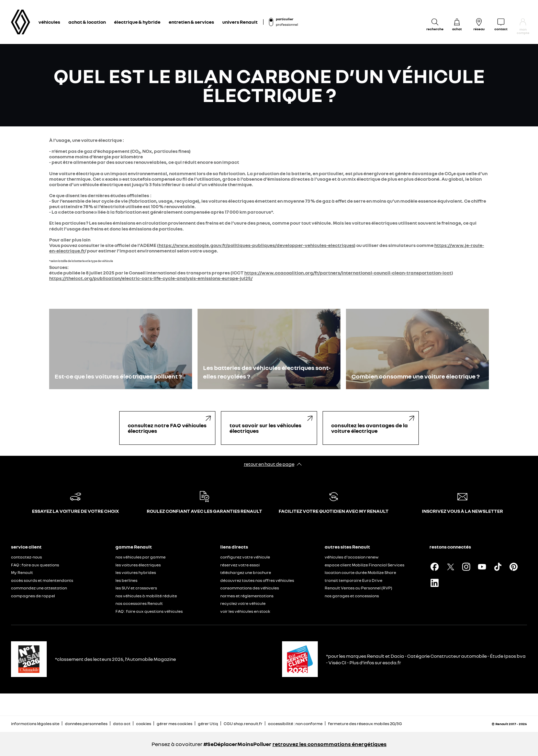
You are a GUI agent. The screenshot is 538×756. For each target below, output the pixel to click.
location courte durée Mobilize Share (360, 572)
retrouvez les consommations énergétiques (329, 744)
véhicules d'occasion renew (352, 557)
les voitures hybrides (136, 572)
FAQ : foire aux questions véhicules (149, 611)
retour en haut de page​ (269, 464)
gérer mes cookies (175, 724)
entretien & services (191, 22)
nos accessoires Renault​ (139, 603)
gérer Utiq (208, 724)
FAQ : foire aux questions (35, 565)
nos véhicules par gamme (141, 557)
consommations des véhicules (250, 588)
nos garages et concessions (352, 596)
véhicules (49, 22)
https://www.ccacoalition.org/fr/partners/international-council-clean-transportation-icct (348, 273)
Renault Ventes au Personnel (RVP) (358, 588)
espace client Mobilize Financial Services (365, 565)
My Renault (22, 572)
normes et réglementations (247, 596)
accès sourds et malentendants (42, 580)
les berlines (126, 580)
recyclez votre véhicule (243, 603)
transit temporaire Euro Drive (354, 580)
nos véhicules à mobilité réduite (146, 596)
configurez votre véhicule (245, 557)
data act (122, 724)
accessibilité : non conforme (295, 724)
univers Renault (240, 22)
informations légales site (35, 724)
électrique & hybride (137, 22)
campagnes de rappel (33, 596)
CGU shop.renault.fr (243, 724)
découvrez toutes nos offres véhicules (257, 580)
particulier (285, 19)
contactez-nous (26, 557)
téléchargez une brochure (246, 572)
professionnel (287, 24)
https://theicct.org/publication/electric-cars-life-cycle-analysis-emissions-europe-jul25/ (151, 278)
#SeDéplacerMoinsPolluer (237, 744)
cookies (144, 724)
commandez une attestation (39, 588)
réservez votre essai (240, 565)
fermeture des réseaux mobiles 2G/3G (365, 724)
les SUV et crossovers (136, 588)
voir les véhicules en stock (245, 611)
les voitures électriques (138, 565)
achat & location (87, 22)
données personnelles (86, 724)
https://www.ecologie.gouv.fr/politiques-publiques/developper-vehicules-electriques (256, 245)
